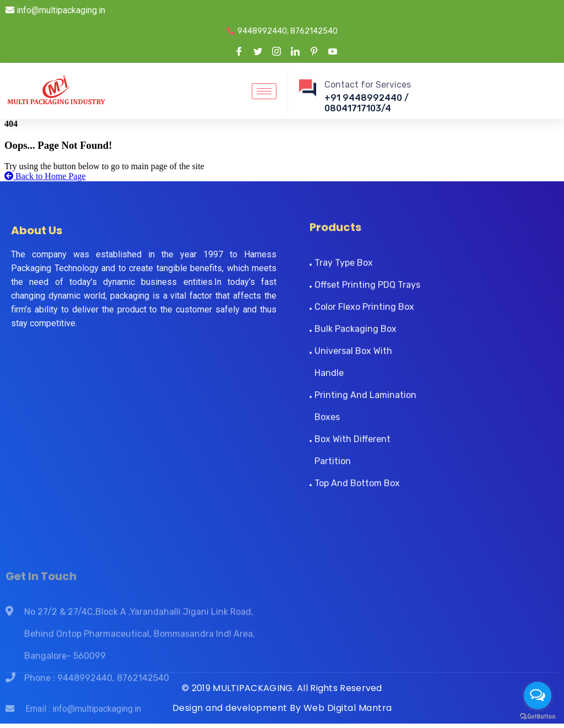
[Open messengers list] (538, 695)
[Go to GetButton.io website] (538, 717)
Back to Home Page (45, 176)
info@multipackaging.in (55, 10)
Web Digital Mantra (348, 708)
